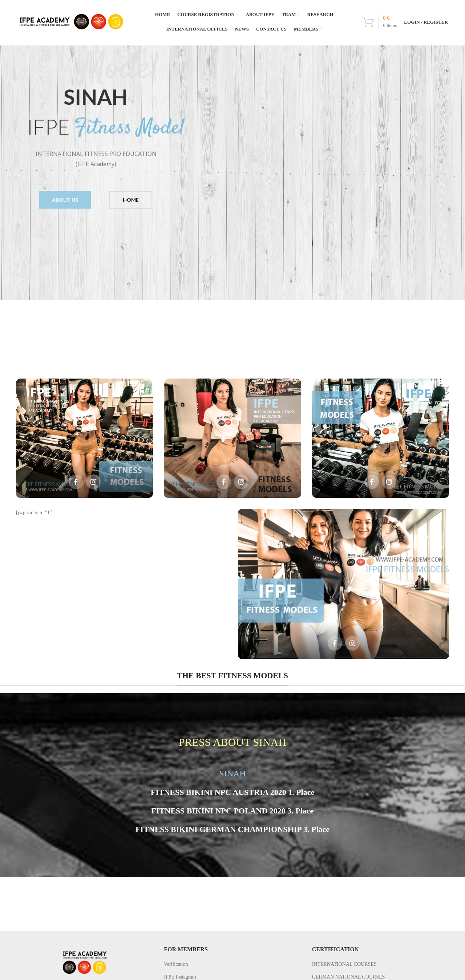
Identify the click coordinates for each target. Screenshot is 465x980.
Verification (176, 964)
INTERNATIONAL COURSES (344, 964)
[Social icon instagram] (93, 482)
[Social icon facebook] (76, 482)
